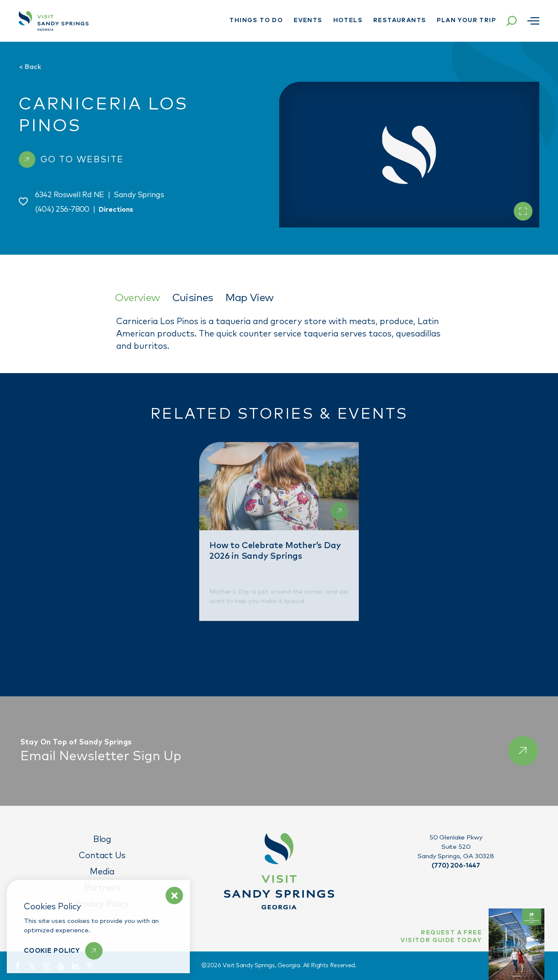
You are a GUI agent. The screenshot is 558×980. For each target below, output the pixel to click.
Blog (102, 839)
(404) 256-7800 (62, 210)
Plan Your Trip (466, 20)
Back (30, 67)
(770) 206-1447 (456, 866)
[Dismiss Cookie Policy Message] (174, 895)
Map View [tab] (249, 298)
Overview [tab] (137, 298)
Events (308, 20)
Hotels (348, 20)
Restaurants (400, 20)
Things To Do (256, 20)
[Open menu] (533, 21)
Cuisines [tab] (193, 298)
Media (102, 872)
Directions (116, 210)
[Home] (54, 21)
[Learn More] (63, 951)
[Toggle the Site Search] (512, 21)
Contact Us (102, 856)
